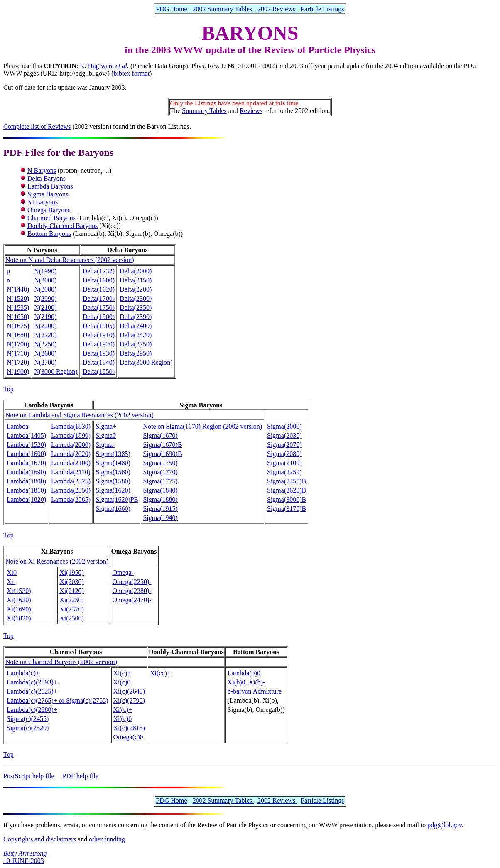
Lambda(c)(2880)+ (32, 710)
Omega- (123, 573)
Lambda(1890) (71, 435)
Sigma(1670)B (162, 445)
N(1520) (18, 298)
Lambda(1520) (26, 445)
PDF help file (81, 776)
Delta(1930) (99, 353)
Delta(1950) (99, 371)
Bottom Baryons (49, 234)
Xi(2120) (72, 591)
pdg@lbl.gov (445, 825)
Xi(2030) (72, 582)
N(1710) (18, 353)
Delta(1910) (99, 335)
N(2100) (45, 308)
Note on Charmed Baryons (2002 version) (61, 662)
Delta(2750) (136, 344)
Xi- (11, 582)
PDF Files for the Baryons (58, 152)
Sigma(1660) (113, 509)
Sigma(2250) (284, 472)
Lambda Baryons (50, 186)
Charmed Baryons (51, 218)
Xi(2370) (72, 609)
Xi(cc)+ (160, 673)
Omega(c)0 (128, 737)
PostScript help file (29, 776)
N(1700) (18, 344)
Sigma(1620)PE (117, 499)
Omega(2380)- (132, 591)
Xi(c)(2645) (129, 691)
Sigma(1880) (160, 499)
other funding (107, 839)
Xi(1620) (19, 600)
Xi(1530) (19, 591)
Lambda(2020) (71, 454)
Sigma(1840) (160, 490)
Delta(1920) (99, 344)
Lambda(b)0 (244, 673)
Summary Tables (204, 111)
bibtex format (131, 73)
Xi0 (12, 573)
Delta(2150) (136, 280)
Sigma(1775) (160, 481)
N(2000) (45, 280)
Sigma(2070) (284, 445)
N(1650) (18, 317)
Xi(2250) (72, 600)
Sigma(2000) (284, 426)
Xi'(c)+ (123, 710)
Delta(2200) (136, 289)
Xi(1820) (19, 618)
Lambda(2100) (71, 463)
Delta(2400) (136, 326)
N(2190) (45, 317)
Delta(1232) (99, 271)
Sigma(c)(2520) (28, 728)
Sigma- (105, 445)
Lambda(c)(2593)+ (32, 682)
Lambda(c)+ (23, 673)
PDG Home (171, 9)
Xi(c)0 (122, 682)
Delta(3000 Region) (146, 362)
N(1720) (18, 362)
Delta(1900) (99, 317)
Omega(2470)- (132, 600)
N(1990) (45, 271)
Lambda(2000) (71, 445)
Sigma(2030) (284, 435)
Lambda (17, 426)
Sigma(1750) (160, 463)
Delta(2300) (136, 298)
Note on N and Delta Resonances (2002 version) (70, 260)
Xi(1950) (72, 573)
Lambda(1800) (26, 481)
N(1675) (18, 326)
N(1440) (18, 289)
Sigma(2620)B (287, 490)
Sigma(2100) (284, 463)
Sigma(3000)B (287, 499)
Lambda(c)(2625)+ (32, 691)
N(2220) (45, 335)
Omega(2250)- (132, 582)
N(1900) (18, 371)
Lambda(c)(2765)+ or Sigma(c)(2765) (58, 700)
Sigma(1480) (113, 463)
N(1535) (18, 308)
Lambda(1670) (26, 463)
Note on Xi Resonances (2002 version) (57, 561)
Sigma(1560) (113, 472)
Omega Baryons (49, 210)
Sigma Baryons (48, 194)
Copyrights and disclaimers (40, 839)
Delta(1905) (99, 326)
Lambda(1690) (26, 472)
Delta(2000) (136, 271)
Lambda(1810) (26, 490)
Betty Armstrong (25, 853)
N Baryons (42, 170)
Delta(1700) (99, 298)
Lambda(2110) (71, 472)
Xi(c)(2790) (129, 700)
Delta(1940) (99, 362)
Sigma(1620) (113, 490)
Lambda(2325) (71, 481)
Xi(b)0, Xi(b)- (246, 682)
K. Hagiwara (104, 66)
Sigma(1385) (113, 454)
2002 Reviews (277, 9)
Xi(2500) (72, 618)
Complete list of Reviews (37, 126)
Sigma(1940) (160, 518)
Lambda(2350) (71, 490)
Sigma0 (106, 435)
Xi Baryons (43, 202)
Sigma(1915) (160, 509)
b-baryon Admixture (255, 691)
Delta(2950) (136, 353)
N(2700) (45, 362)
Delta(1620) (99, 289)
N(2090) (45, 298)
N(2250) (45, 344)
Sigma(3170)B (287, 509)
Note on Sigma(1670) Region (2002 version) (202, 426)
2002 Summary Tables (223, 9)
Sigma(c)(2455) (28, 719)
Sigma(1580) (113, 481)
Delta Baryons (47, 178)
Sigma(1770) (160, 472)
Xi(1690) (19, 609)
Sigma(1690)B (162, 454)
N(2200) (45, 326)
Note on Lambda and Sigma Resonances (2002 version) (80, 415)
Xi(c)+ (122, 673)
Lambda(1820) (26, 499)
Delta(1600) (99, 280)
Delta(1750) (99, 308)
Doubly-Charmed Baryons (62, 226)
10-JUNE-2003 (24, 861)
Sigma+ (106, 426)
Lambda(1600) (26, 454)
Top (9, 389)
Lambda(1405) (26, 435)
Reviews (251, 111)
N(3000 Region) (56, 371)
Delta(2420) (136, 335)
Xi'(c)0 (123, 719)
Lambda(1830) (71, 426)
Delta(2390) (136, 317)
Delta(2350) (136, 308)
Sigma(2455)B (287, 481)
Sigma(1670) (160, 435)
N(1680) (18, 335)
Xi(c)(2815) (129, 728)
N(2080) (45, 289)
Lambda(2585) (71, 499)
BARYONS (250, 33)
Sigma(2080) (284, 454)
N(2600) (45, 353)
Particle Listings (322, 9)
